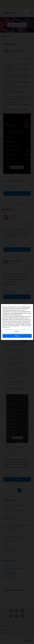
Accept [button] (17, 336)
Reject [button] (17, 331)
